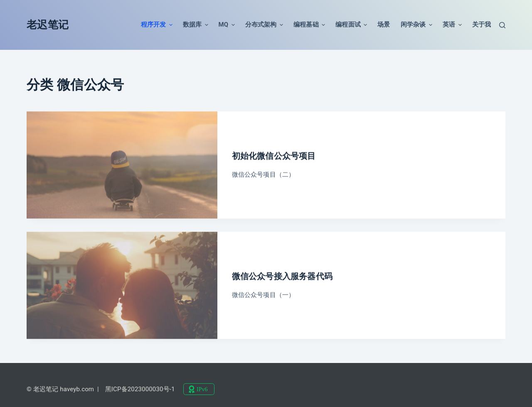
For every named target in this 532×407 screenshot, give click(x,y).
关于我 (482, 25)
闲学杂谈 (416, 25)
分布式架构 (264, 25)
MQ (227, 25)
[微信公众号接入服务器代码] (122, 287)
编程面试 (351, 25)
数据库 (196, 25)
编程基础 (309, 25)
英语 (452, 25)
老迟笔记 (48, 25)
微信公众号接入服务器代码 (282, 278)
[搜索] (502, 25)
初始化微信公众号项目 (274, 156)
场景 (384, 25)
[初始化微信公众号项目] (122, 165)
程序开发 (157, 25)
